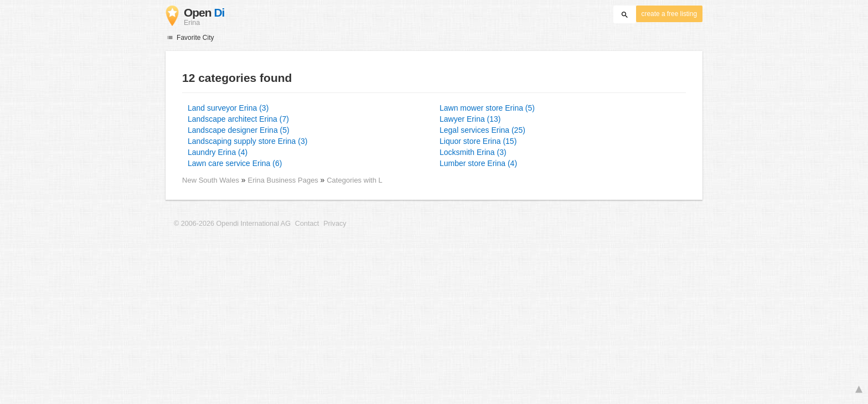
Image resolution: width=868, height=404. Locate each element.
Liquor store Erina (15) (478, 141)
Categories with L (355, 180)
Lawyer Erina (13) (470, 119)
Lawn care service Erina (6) (235, 163)
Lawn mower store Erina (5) (487, 108)
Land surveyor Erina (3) (228, 108)
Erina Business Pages (284, 180)
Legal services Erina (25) (482, 130)
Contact (307, 224)
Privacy (335, 224)
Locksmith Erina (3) (473, 152)
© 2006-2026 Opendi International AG (232, 224)
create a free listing (669, 14)
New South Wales (211, 180)
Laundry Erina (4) (218, 152)
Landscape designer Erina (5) (239, 130)
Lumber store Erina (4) (478, 163)
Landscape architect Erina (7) (238, 119)
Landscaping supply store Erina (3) (247, 141)
